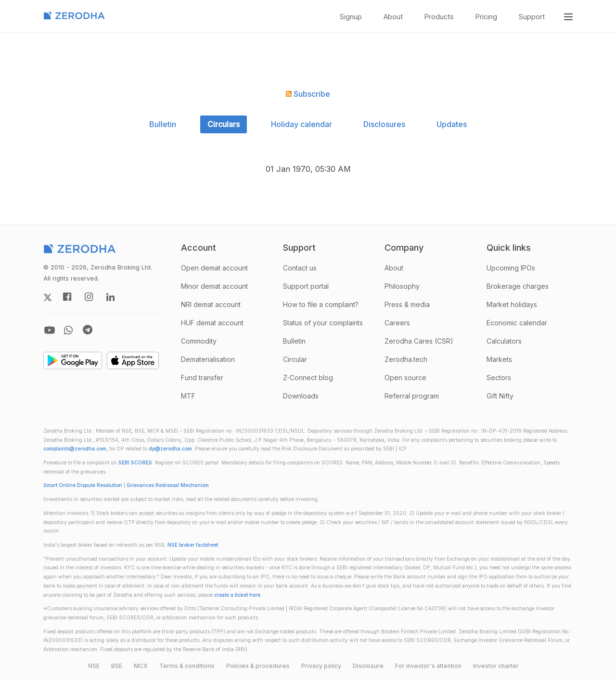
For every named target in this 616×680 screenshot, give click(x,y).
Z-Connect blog (308, 378)
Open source (405, 378)
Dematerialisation (208, 359)
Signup (351, 17)
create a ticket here (237, 595)
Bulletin (163, 124)
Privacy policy (321, 666)
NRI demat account (211, 304)
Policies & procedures (258, 666)
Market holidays (512, 304)
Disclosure (368, 666)
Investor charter (496, 666)
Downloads (301, 396)
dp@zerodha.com (170, 449)
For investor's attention (428, 666)
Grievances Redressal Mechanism (168, 485)
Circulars (224, 124)
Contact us (300, 268)
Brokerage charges (518, 286)
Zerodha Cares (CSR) (419, 341)
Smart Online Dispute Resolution (83, 485)
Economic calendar (517, 323)
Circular (295, 359)
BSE (117, 666)
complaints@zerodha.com (75, 449)
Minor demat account (214, 286)
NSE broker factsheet (193, 545)
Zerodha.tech (406, 359)
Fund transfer (202, 378)
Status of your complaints (323, 323)
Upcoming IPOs (511, 268)
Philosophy (402, 286)
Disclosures (384, 124)
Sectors (499, 378)
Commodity (199, 341)
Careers (397, 323)
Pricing (486, 17)
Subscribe (308, 94)
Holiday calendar (302, 124)
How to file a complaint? (321, 304)
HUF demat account (212, 323)
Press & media (407, 304)
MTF (188, 396)
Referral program (412, 396)
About (393, 17)
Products (439, 17)
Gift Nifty (500, 396)
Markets (499, 359)
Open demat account (214, 268)
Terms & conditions (187, 666)
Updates (452, 124)
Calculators (504, 341)
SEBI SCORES (135, 463)
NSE (94, 666)
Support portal (306, 286)
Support (532, 17)
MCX (141, 666)
